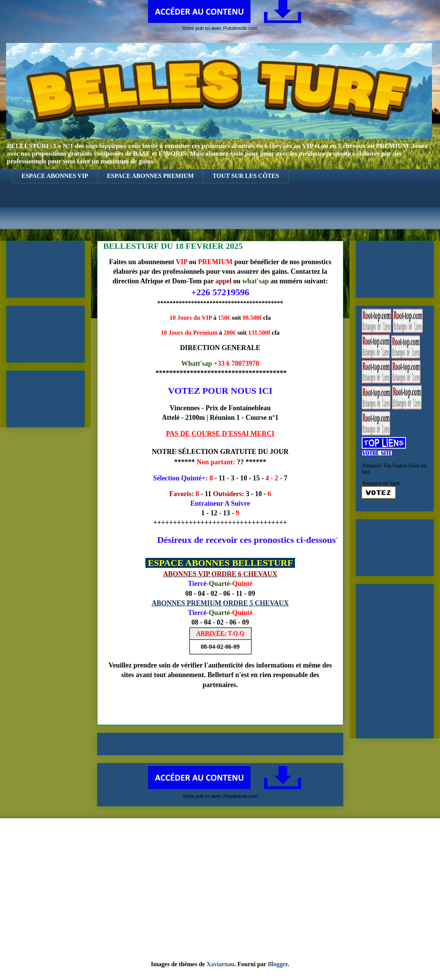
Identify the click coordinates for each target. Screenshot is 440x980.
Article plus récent (132, 744)
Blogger (278, 964)
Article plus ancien (308, 744)
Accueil (220, 744)
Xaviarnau (220, 964)
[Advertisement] (226, 212)
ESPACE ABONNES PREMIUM (150, 176)
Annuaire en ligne (381, 483)
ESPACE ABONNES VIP (55, 176)
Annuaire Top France (385, 466)
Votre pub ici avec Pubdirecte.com (220, 28)
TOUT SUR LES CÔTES (246, 176)
